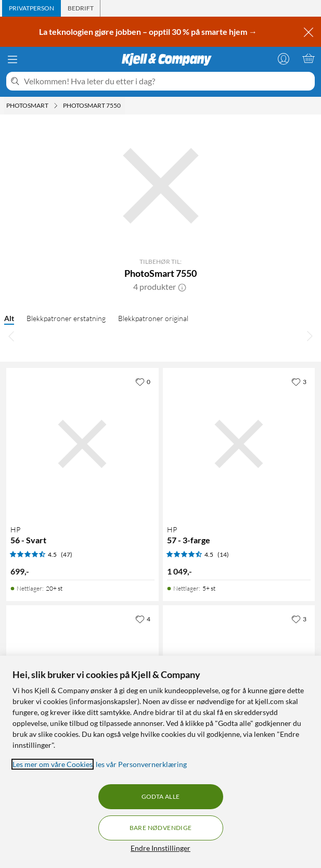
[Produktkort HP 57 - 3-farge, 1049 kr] (239, 444)
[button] (182, 287)
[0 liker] (143, 381)
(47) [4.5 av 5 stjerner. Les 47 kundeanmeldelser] (67, 554)
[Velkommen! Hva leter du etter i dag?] (167, 81)
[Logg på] (284, 58)
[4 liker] (143, 619)
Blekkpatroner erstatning (66, 318)
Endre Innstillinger (160, 848)
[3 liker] (299, 381)
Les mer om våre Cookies (53, 764)
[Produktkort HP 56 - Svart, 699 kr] (82, 444)
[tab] (31, 8)
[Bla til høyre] (310, 336)
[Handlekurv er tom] (309, 58)
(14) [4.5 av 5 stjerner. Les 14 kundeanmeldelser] (223, 554)
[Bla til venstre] (11, 336)
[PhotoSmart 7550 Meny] (124, 106)
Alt (9, 318)
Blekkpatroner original (153, 318)
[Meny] (12, 59)
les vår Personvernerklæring (141, 764)
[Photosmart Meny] (56, 106)
